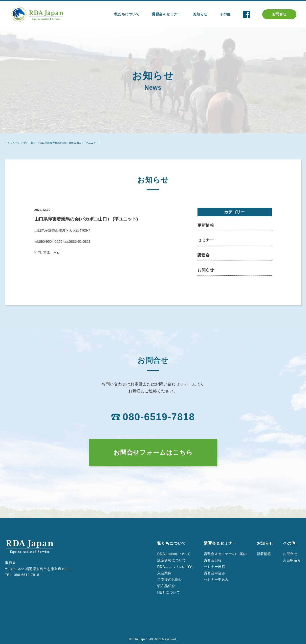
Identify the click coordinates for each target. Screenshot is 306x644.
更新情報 (206, 225)
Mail (57, 252)
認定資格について (172, 560)
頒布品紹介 (166, 586)
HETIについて (169, 592)
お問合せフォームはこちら (153, 452)
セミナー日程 (214, 567)
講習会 (204, 255)
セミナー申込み (216, 579)
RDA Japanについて (174, 554)
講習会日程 (213, 560)
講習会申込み (214, 573)
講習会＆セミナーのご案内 (225, 554)
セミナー (206, 240)
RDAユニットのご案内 (175, 567)
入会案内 (164, 573)
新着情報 (264, 554)
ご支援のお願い (170, 579)
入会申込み (292, 560)
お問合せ (279, 14)
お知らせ (206, 270)
